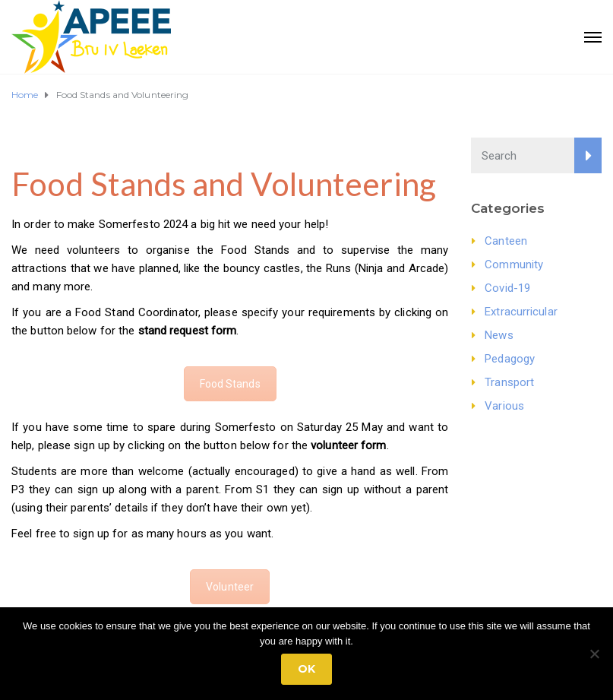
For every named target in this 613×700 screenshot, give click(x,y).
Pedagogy (510, 359)
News (499, 335)
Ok (306, 669)
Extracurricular (521, 312)
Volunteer (230, 587)
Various (504, 406)
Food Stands (230, 384)
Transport (509, 382)
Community (514, 264)
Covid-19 (507, 288)
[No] (594, 654)
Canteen (506, 241)
